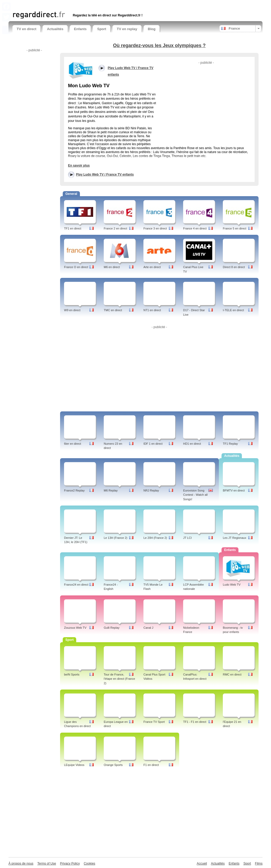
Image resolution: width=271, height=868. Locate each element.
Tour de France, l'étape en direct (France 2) (119, 679)
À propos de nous (21, 864)
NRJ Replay (151, 490)
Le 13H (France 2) (116, 538)
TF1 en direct (73, 228)
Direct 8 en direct (234, 267)
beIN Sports (72, 674)
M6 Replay (111, 490)
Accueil (202, 864)
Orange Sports (113, 765)
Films (259, 864)
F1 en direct (151, 765)
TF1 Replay (230, 444)
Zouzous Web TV (75, 628)
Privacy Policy (70, 864)
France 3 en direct (155, 228)
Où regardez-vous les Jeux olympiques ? (159, 45)
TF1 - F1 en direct (195, 722)
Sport (102, 29)
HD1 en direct (192, 444)
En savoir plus (79, 166)
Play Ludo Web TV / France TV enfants (105, 174)
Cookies (89, 864)
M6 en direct (112, 267)
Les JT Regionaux (234, 538)
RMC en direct (232, 674)
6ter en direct (73, 444)
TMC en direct (113, 310)
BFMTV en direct (234, 490)
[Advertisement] (74, 5)
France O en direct (76, 267)
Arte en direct (152, 267)
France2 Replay (74, 490)
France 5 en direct (235, 228)
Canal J (148, 628)
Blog (152, 29)
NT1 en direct (152, 310)
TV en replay (127, 29)
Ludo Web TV (232, 585)
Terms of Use (47, 864)
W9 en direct (72, 310)
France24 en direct (76, 585)
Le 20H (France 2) (155, 538)
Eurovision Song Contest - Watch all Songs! (195, 495)
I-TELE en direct (233, 310)
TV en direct (26, 29)
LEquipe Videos (74, 765)
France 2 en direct (116, 228)
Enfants (80, 29)
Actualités (55, 29)
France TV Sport (154, 722)
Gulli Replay (112, 628)
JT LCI (187, 538)
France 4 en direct (195, 228)
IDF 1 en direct (153, 444)
